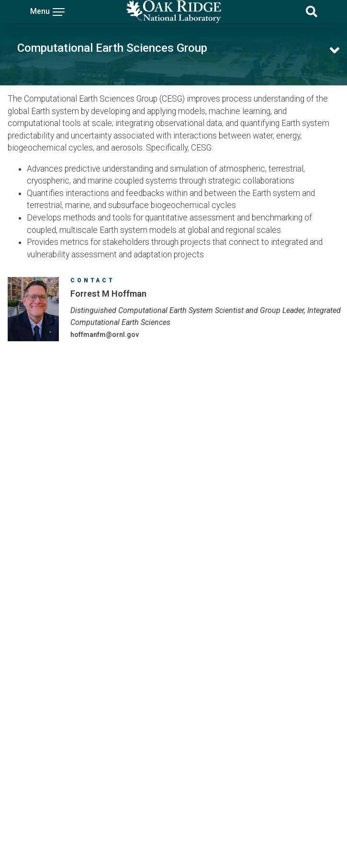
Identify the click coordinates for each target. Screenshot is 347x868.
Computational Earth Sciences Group (112, 48)
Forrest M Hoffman (108, 294)
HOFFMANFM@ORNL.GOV (105, 335)
